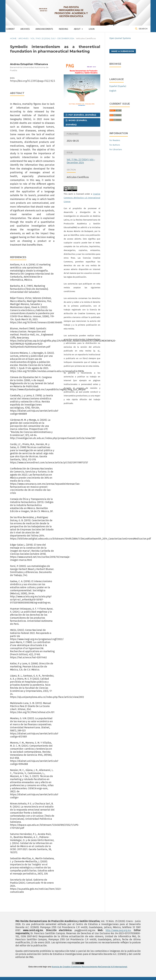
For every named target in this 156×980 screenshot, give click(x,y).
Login (92, 29)
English (113, 91)
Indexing (63, 29)
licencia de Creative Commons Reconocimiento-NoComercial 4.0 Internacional (89, 967)
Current (10, 29)
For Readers (115, 140)
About (77, 29)
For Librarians (116, 149)
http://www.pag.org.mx (118, 930)
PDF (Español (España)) (82, 115)
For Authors (115, 145)
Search (143, 29)
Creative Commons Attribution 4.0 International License (82, 198)
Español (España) (118, 86)
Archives (25, 29)
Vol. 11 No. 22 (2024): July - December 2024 (52, 38)
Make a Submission (123, 51)
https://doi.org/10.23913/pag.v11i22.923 (33, 81)
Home (13, 38)
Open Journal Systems (120, 38)
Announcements (44, 29)
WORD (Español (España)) (76, 122)
